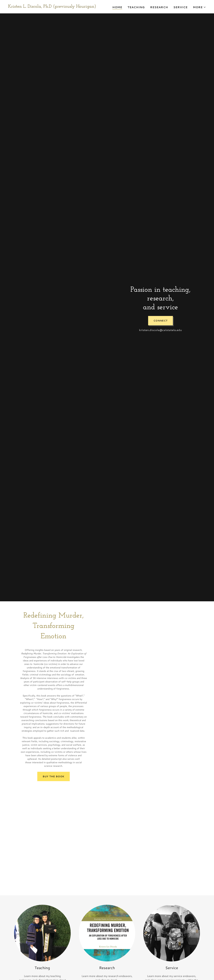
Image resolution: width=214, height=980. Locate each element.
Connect (160, 321)
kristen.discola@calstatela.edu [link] (160, 330)
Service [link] (180, 7)
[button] (199, 7)
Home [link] (117, 7)
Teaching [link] (136, 7)
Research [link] (159, 7)
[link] (52, 7)
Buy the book (54, 776)
